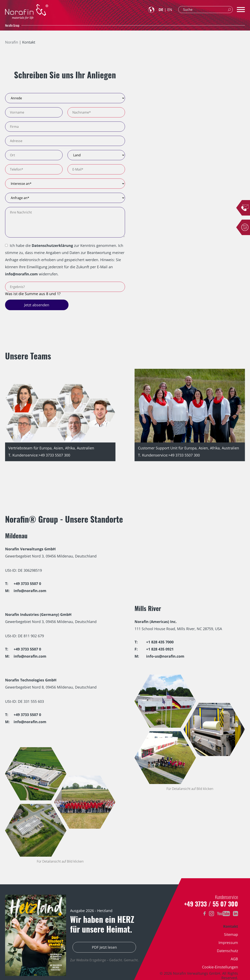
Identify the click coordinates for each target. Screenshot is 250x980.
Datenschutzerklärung (52, 245)
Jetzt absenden (37, 305)
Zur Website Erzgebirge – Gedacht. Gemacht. (104, 960)
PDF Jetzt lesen (104, 947)
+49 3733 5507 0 (27, 584)
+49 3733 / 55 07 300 (211, 904)
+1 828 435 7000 (160, 642)
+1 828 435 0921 (160, 649)
